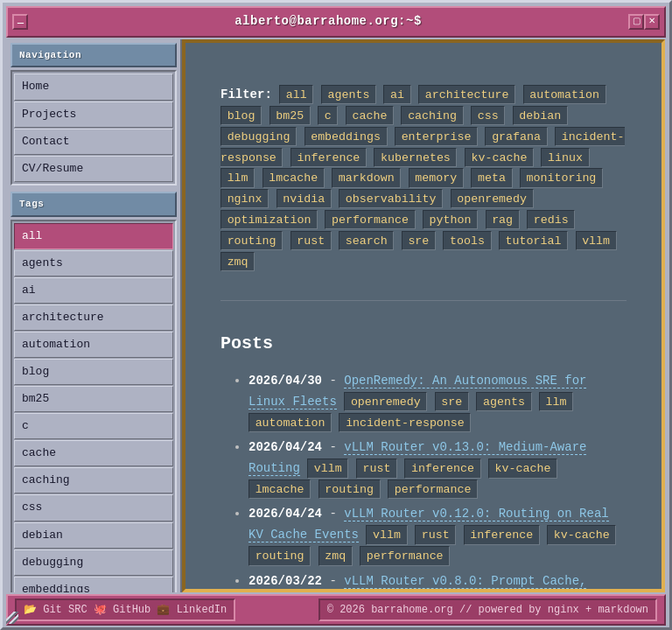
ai (29, 290)
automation (56, 345)
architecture (63, 318)
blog (35, 372)
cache (39, 453)
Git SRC (65, 609)
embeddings (56, 590)
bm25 (35, 399)
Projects (49, 115)
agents (42, 263)
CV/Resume (52, 169)
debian (42, 535)
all (32, 236)
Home (35, 87)
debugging (52, 563)
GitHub (132, 609)
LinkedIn (202, 609)
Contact (46, 142)
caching (46, 480)
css (32, 507)
